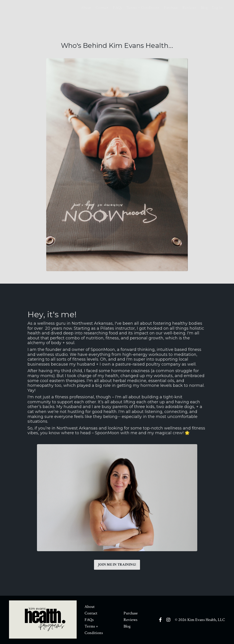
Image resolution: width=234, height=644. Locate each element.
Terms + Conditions (143, 8)
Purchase (171, 8)
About (86, 8)
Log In (217, 8)
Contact (102, 8)
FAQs (117, 8)
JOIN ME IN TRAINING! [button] (117, 565)
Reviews (189, 8)
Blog (204, 8)
